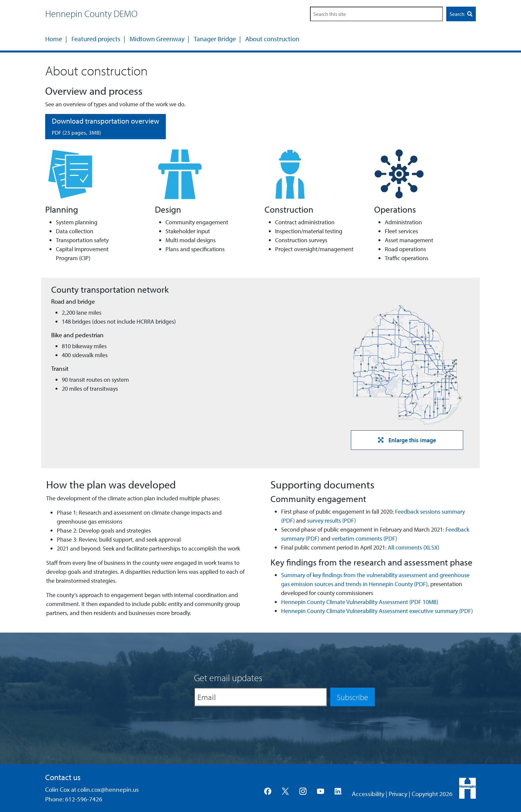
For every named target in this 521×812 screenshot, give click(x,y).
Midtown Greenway (157, 39)
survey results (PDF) (331, 520)
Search (461, 14)
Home (54, 39)
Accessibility (368, 794)
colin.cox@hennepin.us (108, 789)
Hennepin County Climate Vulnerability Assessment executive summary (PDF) (377, 611)
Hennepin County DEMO (91, 13)
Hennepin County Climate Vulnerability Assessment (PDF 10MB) (360, 602)
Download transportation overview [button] (105, 126)
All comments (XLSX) (414, 547)
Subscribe (353, 697)
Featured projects (96, 39)
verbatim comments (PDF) (364, 538)
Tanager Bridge (215, 39)
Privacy (398, 794)
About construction (272, 39)
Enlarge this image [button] (407, 440)
